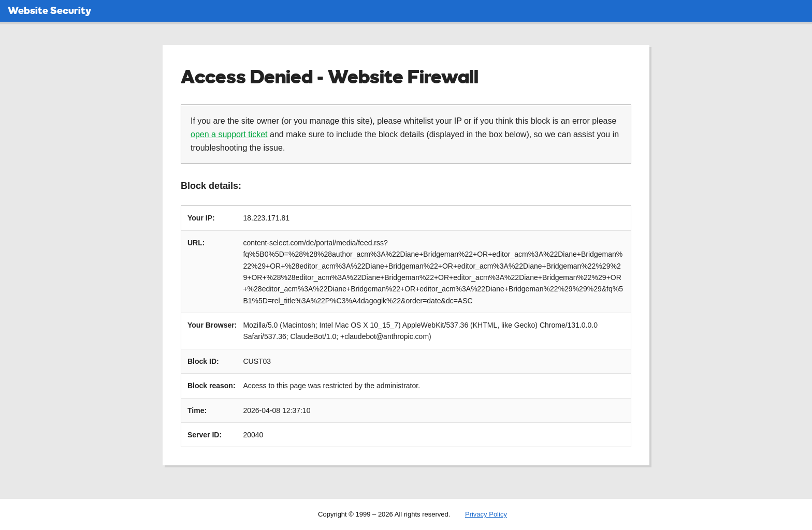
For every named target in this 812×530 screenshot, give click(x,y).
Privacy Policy (486, 514)
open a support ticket (229, 134)
